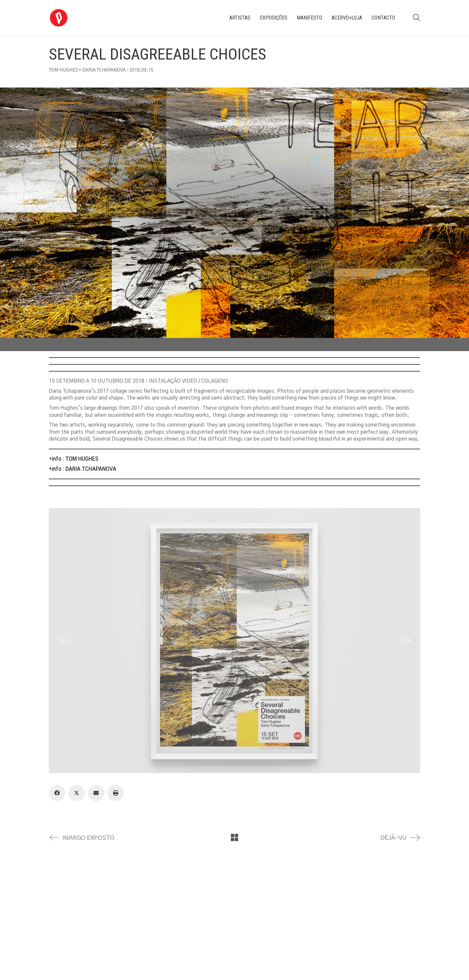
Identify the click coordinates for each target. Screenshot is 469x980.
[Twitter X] (77, 793)
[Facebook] (57, 793)
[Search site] (417, 19)
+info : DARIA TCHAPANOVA (83, 469)
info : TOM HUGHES (75, 459)
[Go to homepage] (59, 18)
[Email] (96, 793)
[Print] (116, 793)
